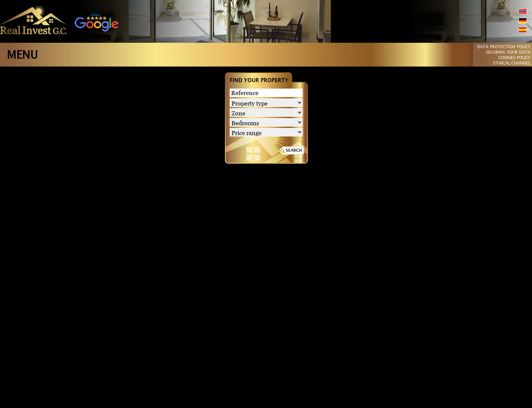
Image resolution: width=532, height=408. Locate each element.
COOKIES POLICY (514, 58)
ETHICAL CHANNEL (512, 63)
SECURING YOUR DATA (508, 52)
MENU (22, 55)
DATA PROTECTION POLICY (504, 47)
